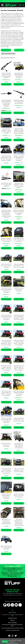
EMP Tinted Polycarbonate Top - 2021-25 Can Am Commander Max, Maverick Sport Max (19, 522)
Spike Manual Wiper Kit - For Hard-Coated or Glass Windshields (19, 102)
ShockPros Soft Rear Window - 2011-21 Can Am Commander (19, 495)
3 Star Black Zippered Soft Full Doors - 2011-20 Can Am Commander (19, 420)
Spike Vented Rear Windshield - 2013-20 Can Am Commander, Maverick (19, 185)
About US (13, 620)
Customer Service (12, 618)
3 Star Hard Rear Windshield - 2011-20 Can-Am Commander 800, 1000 (6, 131)
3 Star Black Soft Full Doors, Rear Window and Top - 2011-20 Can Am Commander (6, 471)
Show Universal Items (8, 54)
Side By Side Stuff (11, 641)
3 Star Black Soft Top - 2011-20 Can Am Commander (19, 289)
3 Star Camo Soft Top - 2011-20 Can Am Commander (6, 445)
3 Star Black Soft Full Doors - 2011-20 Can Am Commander (19, 240)
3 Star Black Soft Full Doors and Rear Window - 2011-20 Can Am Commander (6, 290)
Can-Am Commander (12, 8)
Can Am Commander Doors (13, 630)
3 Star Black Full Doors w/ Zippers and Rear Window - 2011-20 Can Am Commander (19, 343)
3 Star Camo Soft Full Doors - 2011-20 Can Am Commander (6, 266)
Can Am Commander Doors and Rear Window (13, 628)
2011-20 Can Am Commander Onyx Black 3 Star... (13, 625)
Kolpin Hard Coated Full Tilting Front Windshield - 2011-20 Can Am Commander (19, 393)
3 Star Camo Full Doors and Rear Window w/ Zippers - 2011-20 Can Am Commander (6, 393)
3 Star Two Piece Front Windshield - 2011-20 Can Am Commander (19, 470)
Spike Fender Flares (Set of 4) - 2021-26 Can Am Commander (6, 548)
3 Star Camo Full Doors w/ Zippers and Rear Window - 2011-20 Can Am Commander (6, 368)
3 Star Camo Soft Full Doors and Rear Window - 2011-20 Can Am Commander (6, 317)
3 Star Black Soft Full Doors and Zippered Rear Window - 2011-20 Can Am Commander (19, 317)
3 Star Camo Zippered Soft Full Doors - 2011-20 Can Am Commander (19, 266)
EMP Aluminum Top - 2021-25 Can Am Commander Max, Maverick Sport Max (6, 522)
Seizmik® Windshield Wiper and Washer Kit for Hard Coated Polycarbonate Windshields (6, 103)
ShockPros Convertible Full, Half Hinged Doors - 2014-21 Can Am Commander (6, 420)
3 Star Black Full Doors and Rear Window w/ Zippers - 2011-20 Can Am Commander (19, 368)
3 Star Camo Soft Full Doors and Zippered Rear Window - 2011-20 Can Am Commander (6, 343)
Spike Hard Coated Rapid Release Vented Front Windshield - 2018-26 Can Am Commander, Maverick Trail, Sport (6, 214)
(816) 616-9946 (12, 612)
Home (2, 8)
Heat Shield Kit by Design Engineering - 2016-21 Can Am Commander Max (19, 446)
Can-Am (5, 8)
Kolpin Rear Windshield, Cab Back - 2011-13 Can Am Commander (6, 240)
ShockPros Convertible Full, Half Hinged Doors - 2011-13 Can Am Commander (19, 158)
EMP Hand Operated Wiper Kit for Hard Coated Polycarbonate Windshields (6, 75)
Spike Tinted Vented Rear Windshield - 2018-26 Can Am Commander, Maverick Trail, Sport (6, 158)
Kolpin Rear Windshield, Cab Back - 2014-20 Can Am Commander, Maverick (19, 212)
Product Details (6, 84)
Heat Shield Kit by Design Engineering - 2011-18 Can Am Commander (19, 75)
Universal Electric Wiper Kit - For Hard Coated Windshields (6, 185)
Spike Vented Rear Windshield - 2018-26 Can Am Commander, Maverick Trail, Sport (19, 131)
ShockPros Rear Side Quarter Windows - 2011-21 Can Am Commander (6, 496)
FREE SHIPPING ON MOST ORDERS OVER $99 (13, 1)
